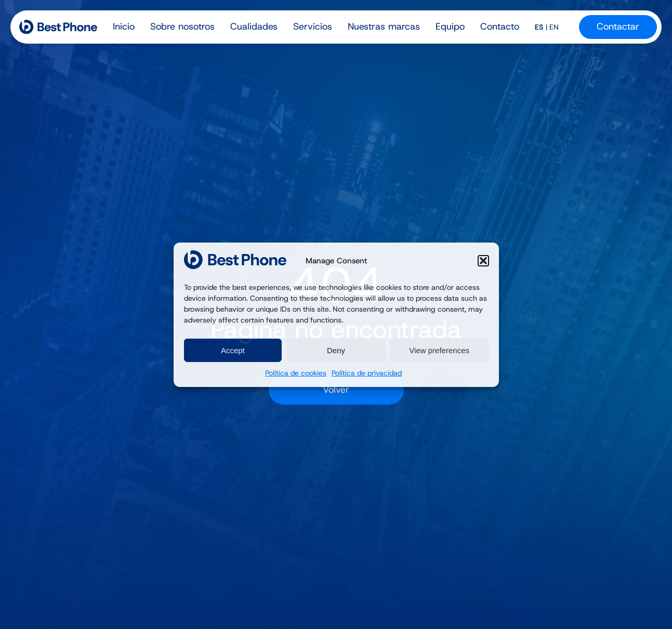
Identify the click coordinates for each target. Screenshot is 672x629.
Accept (233, 350)
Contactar (618, 26)
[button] (483, 261)
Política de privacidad (367, 373)
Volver (336, 390)
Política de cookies (296, 373)
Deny (336, 350)
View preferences (439, 350)
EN (554, 27)
